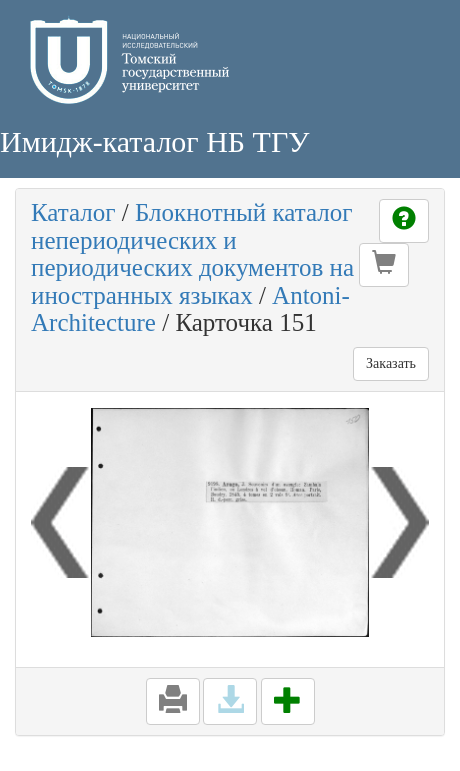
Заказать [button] (391, 363)
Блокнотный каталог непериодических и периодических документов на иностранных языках (192, 254)
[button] (384, 265)
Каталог (73, 212)
